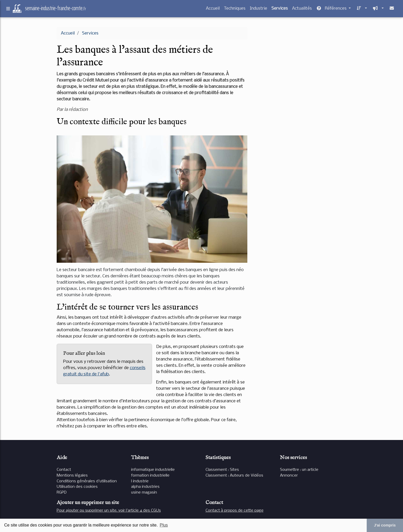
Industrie (258, 10)
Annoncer (289, 476)
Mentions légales (72, 476)
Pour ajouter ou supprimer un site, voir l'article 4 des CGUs (109, 511)
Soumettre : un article (299, 470)
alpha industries (145, 487)
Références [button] (332, 10)
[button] (361, 10)
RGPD (62, 493)
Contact (64, 470)
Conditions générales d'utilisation (87, 481)
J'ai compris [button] (385, 525)
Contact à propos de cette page (235, 511)
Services (280, 10)
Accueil (213, 10)
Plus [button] (164, 525)
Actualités (302, 10)
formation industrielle (150, 476)
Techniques (235, 10)
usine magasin (144, 493)
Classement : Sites (222, 470)
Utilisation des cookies (77, 487)
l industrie (140, 481)
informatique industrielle (153, 470)
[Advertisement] (301, 64)
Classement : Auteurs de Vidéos (234, 476)
